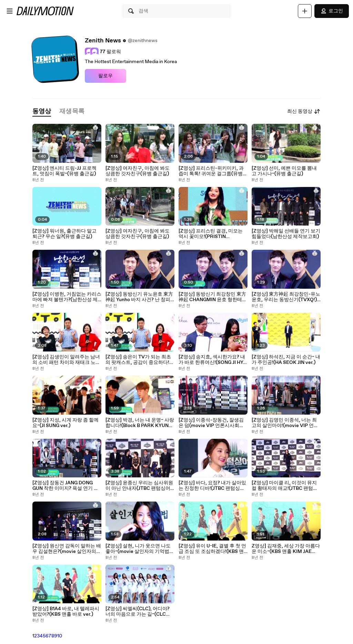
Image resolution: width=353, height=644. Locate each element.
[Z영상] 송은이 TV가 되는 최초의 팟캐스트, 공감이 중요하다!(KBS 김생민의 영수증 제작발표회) (139, 360)
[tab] (42, 112)
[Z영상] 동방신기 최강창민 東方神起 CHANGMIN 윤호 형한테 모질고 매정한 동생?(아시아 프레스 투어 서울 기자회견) (212, 297)
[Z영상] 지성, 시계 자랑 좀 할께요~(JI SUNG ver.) (65, 423)
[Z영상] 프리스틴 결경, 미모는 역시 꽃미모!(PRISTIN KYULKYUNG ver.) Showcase (211, 234)
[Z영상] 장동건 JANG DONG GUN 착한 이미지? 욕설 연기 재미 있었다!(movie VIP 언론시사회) (66, 486)
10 (60, 636)
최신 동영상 (304, 111)
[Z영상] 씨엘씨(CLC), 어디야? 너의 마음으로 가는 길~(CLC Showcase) (138, 612)
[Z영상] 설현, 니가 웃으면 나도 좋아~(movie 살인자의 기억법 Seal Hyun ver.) (138, 549)
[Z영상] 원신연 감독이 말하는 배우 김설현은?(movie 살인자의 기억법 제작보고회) (67, 549)
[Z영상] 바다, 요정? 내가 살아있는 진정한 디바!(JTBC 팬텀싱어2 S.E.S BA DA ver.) (213, 486)
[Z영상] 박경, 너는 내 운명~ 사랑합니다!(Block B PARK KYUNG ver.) (140, 423)
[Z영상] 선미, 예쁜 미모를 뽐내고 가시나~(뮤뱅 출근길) (284, 171)
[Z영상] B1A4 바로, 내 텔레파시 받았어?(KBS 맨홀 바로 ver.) (66, 612)
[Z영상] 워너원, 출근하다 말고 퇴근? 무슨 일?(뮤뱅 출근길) (64, 234)
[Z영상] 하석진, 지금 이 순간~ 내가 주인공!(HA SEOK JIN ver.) (286, 360)
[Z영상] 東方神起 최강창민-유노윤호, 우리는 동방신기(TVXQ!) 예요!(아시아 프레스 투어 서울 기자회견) (286, 297)
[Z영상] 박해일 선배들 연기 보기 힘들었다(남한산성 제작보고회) (286, 234)
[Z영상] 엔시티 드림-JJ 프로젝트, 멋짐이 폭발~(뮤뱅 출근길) (64, 171)
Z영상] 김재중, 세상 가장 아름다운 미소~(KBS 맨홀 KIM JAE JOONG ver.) (286, 549)
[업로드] (305, 11)
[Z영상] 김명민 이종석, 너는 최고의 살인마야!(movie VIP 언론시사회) (285, 423)
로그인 (332, 11)
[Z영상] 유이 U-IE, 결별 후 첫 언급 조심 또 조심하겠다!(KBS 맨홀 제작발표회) (212, 549)
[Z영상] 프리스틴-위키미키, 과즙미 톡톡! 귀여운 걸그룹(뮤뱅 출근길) (211, 171)
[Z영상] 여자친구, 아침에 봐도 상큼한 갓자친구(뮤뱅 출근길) (138, 171)
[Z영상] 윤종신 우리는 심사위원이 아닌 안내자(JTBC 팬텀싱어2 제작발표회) (139, 486)
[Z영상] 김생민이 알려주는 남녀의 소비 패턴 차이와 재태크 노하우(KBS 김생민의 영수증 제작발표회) (66, 360)
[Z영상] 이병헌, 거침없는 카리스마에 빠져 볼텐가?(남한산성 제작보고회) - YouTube (67, 297)
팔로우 (105, 76)
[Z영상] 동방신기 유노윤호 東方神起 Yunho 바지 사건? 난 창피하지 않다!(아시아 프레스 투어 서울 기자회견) (139, 297)
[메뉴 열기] (10, 11)
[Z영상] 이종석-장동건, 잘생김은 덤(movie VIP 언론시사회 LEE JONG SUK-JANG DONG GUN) (211, 423)
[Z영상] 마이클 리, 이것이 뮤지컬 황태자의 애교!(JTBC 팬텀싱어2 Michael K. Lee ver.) (285, 486)
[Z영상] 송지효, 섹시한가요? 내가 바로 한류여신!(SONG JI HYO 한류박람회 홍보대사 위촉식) (213, 360)
